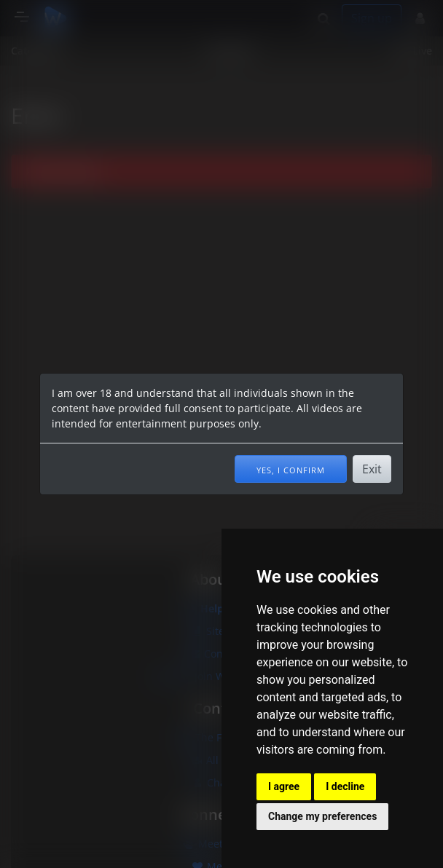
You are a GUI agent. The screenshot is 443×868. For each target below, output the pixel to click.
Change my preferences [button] (322, 816)
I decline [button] (345, 786)
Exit (372, 469)
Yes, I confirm (291, 469)
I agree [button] (284, 786)
